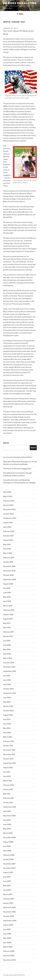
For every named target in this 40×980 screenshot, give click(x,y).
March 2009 (8, 833)
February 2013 (9, 741)
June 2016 (7, 645)
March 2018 (8, 606)
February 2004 (9, 956)
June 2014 (7, 698)
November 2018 (9, 571)
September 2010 (10, 807)
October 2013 (8, 711)
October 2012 (8, 759)
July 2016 (7, 641)
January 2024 (8, 505)
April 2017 (7, 628)
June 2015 (7, 680)
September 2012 (10, 763)
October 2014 (8, 689)
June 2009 (7, 824)
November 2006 (9, 912)
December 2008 (9, 838)
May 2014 (7, 702)
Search (6, 443)
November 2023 (9, 509)
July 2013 (7, 719)
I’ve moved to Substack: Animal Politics (18, 457)
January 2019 (8, 562)
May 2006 (7, 938)
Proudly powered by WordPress (14, 975)
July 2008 (7, 846)
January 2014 (8, 706)
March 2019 (8, 553)
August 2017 (8, 619)
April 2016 (7, 654)
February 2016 (9, 663)
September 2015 (10, 671)
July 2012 (7, 772)
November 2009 (9, 816)
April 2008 (7, 851)
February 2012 (9, 785)
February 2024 (9, 501)
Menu (20, 14)
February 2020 (9, 531)
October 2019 (8, 536)
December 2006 (9, 907)
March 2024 (8, 496)
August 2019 (8, 540)
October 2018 (8, 575)
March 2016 (8, 658)
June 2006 (7, 934)
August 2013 (8, 715)
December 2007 (9, 864)
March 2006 (8, 947)
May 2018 (7, 597)
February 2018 (9, 610)
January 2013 (8, 746)
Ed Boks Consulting (20, 3)
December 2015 (9, 667)
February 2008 (9, 855)
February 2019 (9, 558)
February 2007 (9, 899)
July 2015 (7, 676)
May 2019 (7, 545)
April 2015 (7, 684)
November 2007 (9, 868)
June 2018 (7, 593)
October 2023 (8, 514)
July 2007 (7, 877)
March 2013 (8, 737)
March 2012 (8, 781)
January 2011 (8, 803)
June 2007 (7, 881)
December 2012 (9, 750)
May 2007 (7, 886)
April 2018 (7, 601)
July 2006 (7, 929)
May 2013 (7, 728)
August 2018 (8, 584)
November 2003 (9, 960)
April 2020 (7, 527)
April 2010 (7, 811)
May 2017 (7, 623)
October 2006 (9, 916)
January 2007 (8, 903)
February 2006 (9, 951)
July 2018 (7, 588)
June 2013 (7, 724)
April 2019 (7, 549)
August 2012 (8, 768)
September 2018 (10, 580)
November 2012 (9, 754)
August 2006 (8, 925)
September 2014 (10, 693)
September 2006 (10, 921)
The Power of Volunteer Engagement (17, 469)
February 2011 (8, 798)
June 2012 (7, 776)
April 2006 (7, 943)
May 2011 (7, 794)
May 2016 (7, 649)
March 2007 (8, 894)
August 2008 (8, 842)
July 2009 (7, 820)
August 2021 (8, 523)
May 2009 (7, 829)
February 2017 (9, 632)
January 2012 (8, 789)
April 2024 (7, 492)
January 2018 (8, 615)
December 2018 (9, 566)
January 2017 (8, 636)
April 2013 (7, 733)
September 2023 (10, 518)
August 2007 (8, 873)
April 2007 (7, 890)
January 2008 (8, 859)
